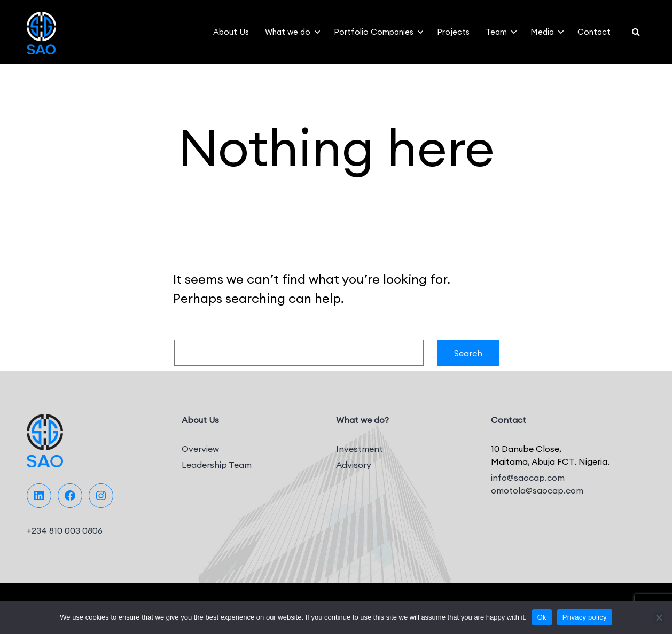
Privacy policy (585, 617)
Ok (542, 617)
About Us (231, 32)
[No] (659, 617)
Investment (360, 449)
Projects (453, 32)
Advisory (354, 465)
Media (542, 32)
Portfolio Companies (374, 32)
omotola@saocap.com (537, 490)
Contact (594, 32)
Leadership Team (217, 465)
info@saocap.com (528, 478)
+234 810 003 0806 (65, 530)
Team (496, 32)
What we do (288, 32)
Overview (200, 449)
